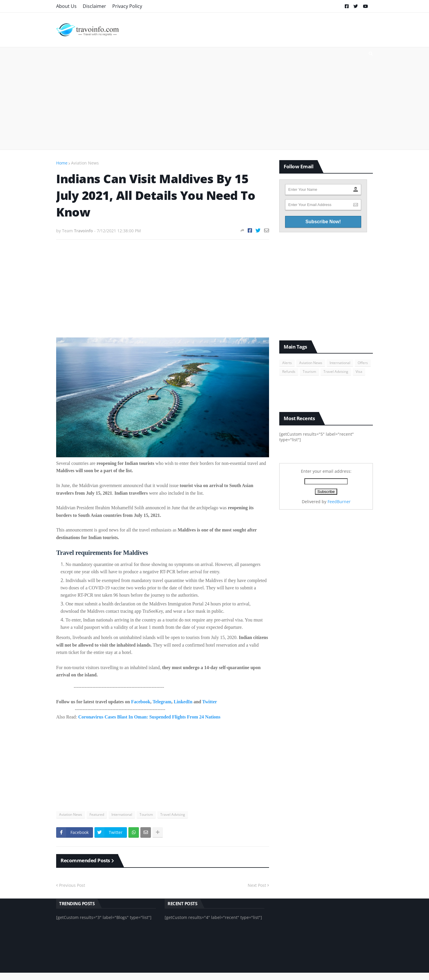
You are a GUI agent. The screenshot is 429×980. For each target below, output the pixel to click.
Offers (363, 363)
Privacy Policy (127, 6)
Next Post (257, 885)
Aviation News (85, 163)
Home (62, 163)
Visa (359, 372)
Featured (97, 814)
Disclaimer (94, 6)
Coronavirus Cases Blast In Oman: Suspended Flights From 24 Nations (149, 717)
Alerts (287, 363)
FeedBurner (339, 502)
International (122, 814)
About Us (66, 6)
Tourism (146, 814)
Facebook (141, 702)
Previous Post (72, 885)
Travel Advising (173, 814)
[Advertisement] (214, 98)
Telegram (162, 702)
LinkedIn (183, 702)
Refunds (289, 372)
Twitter (209, 702)
